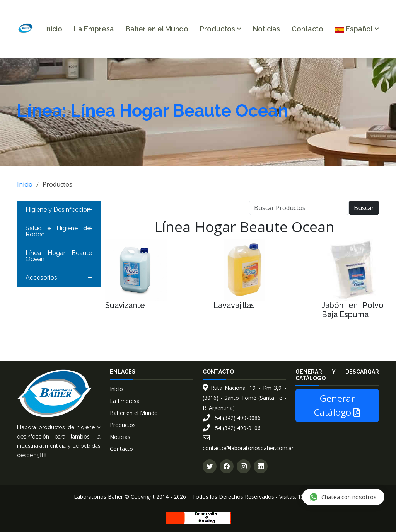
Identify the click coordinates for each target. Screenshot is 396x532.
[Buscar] (299, 208)
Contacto (307, 29)
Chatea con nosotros (343, 497)
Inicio (54, 29)
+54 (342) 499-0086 (232, 418)
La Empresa (94, 29)
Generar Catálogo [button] (337, 405)
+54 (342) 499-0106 (232, 428)
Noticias (266, 29)
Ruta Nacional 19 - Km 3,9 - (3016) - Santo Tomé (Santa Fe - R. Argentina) (244, 398)
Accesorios (41, 278)
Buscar (364, 208)
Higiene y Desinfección (58, 210)
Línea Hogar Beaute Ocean (59, 256)
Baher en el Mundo (157, 29)
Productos (123, 425)
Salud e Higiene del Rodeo (59, 231)
